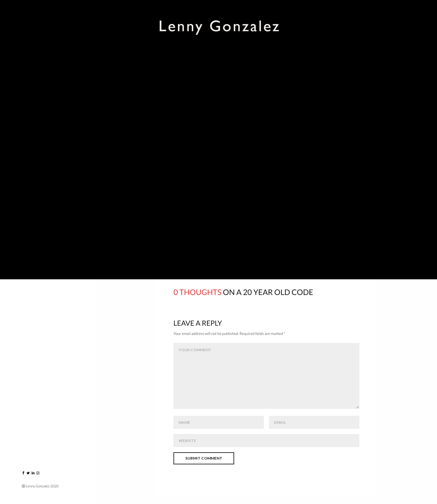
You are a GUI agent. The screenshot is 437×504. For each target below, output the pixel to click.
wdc (353, 240)
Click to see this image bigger (180, 146)
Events (31, 96)
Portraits (35, 82)
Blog (28, 180)
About (31, 166)
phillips (271, 240)
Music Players (39, 110)
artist (182, 240)
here (198, 197)
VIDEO (30, 138)
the (330, 240)
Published (35, 152)
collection (216, 240)
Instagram (36, 194)
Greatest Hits (40, 124)
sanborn (303, 240)
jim (246, 240)
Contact (34, 208)
